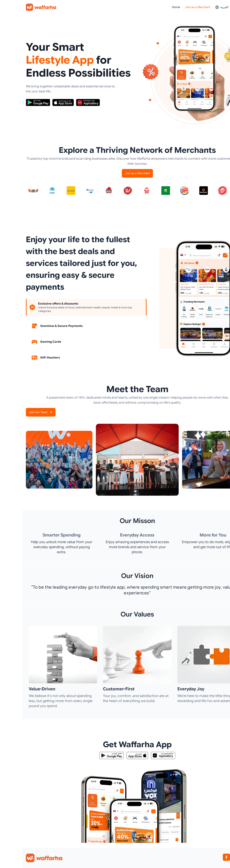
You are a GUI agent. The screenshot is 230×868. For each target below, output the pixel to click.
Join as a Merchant (175, 7)
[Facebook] (204, 857)
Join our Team (18, 412)
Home (154, 7)
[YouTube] (223, 857)
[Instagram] (213, 857)
